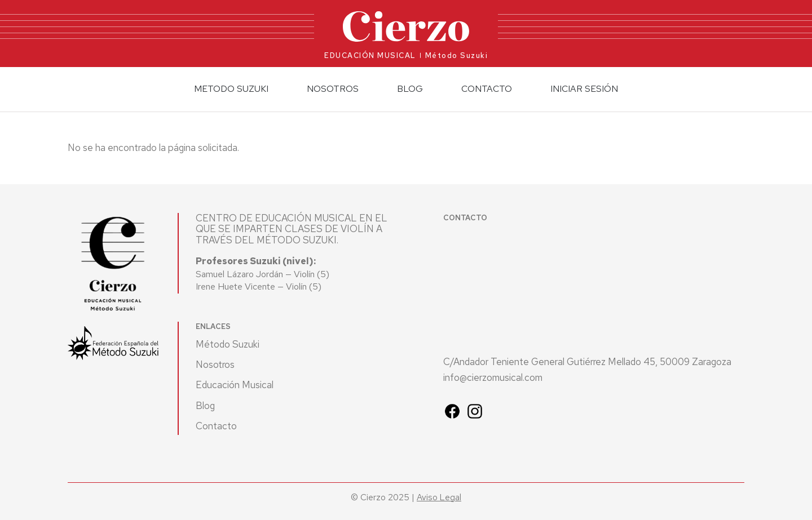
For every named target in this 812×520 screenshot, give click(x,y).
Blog (410, 89)
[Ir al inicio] (406, 27)
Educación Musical (235, 385)
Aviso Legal (439, 497)
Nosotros (215, 365)
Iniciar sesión (584, 89)
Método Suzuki (228, 344)
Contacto (487, 89)
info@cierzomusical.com (493, 378)
